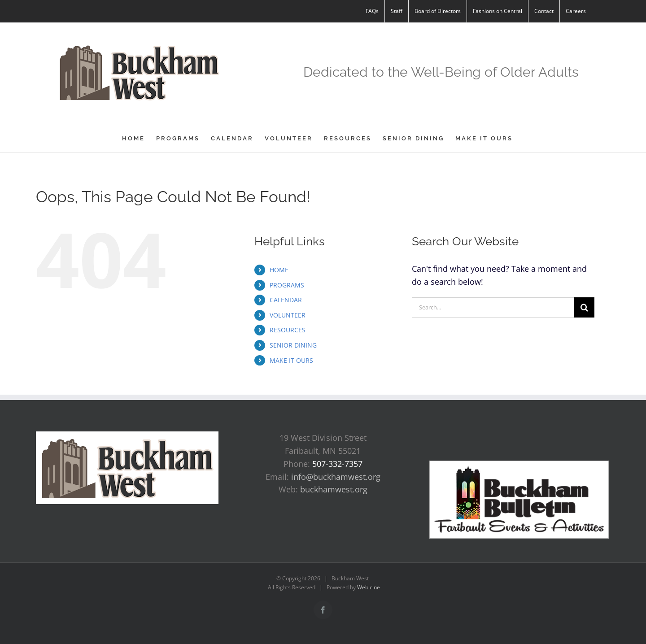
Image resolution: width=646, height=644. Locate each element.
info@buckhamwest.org (336, 477)
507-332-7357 (337, 464)
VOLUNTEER (288, 315)
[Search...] (493, 307)
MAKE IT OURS (291, 360)
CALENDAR (286, 300)
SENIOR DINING (293, 345)
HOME (279, 270)
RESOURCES (288, 330)
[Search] (584, 307)
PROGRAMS (287, 285)
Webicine (369, 587)
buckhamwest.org (334, 489)
